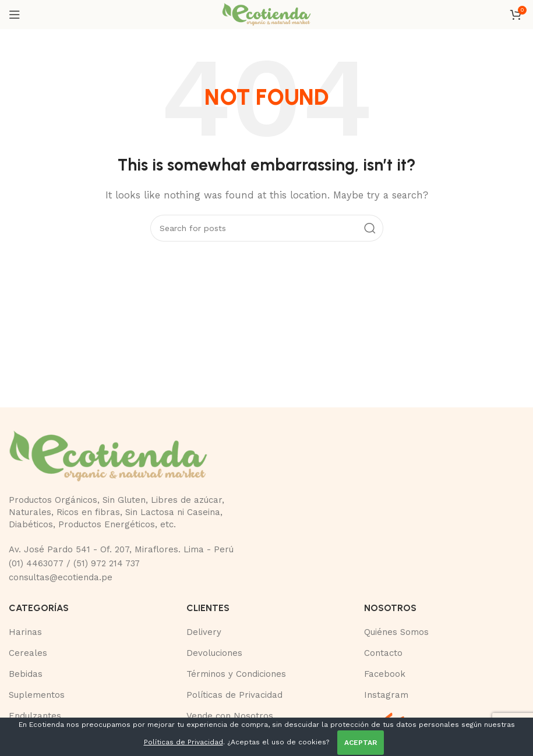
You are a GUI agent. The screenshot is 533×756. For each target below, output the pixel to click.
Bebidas (26, 674)
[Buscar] (267, 228)
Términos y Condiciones (236, 674)
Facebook (385, 674)
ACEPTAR (361, 743)
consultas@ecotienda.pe (61, 577)
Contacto (383, 653)
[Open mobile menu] (15, 15)
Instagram (386, 695)
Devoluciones (214, 653)
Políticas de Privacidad (234, 695)
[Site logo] (266, 14)
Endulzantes (35, 716)
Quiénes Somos (396, 632)
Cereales (28, 653)
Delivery (204, 632)
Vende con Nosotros (230, 716)
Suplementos (37, 695)
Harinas (25, 632)
